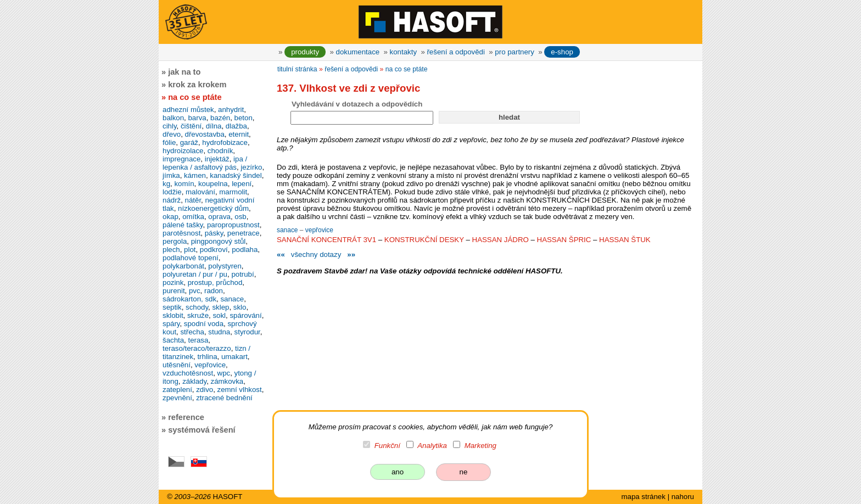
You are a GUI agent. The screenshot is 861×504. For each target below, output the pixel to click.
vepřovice (319, 230)
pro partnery (515, 52)
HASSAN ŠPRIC (564, 240)
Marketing (480, 446)
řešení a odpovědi (455, 52)
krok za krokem (197, 85)
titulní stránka (297, 69)
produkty (305, 52)
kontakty (403, 52)
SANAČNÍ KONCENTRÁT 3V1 (326, 240)
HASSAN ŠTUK (625, 240)
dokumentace (358, 52)
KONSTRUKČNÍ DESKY (424, 240)
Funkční (387, 446)
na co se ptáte (407, 69)
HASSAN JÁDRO (501, 240)
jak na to (184, 72)
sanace (288, 230)
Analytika (432, 446)
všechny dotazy (316, 254)
